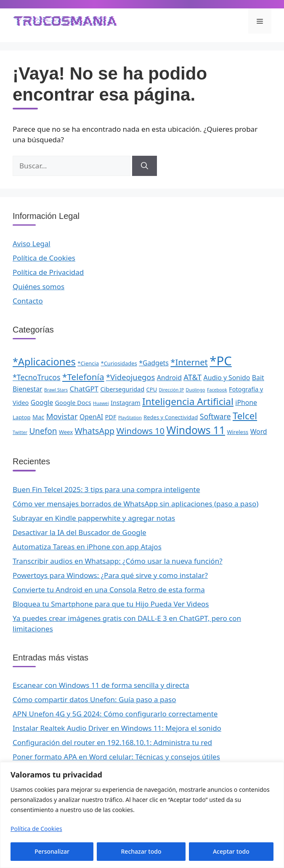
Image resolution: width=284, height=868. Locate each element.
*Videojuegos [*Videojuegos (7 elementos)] (130, 377)
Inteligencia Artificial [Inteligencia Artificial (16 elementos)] (188, 401)
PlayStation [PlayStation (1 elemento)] (130, 418)
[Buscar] (145, 166)
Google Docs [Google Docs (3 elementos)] (73, 402)
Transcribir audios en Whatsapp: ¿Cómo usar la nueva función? (118, 561)
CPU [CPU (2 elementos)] (152, 389)
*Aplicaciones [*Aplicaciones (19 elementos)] (44, 362)
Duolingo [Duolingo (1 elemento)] (196, 390)
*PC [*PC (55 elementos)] (220, 361)
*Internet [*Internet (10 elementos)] (189, 362)
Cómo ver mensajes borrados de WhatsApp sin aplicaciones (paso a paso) (135, 504)
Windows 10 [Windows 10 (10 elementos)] (141, 431)
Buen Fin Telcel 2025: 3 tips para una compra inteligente (106, 489)
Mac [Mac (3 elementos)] (38, 417)
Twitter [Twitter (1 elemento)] (20, 432)
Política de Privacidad (48, 272)
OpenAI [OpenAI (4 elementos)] (91, 417)
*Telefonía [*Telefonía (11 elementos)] (83, 377)
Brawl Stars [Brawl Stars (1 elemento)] (56, 390)
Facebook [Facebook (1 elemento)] (217, 390)
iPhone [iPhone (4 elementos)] (246, 402)
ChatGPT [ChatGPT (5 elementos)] (84, 389)
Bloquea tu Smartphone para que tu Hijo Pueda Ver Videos (111, 604)
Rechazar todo (141, 851)
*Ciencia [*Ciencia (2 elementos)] (88, 363)
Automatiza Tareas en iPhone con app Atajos (87, 547)
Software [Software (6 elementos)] (215, 416)
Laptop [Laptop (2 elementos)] (22, 417)
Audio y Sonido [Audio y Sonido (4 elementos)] (227, 378)
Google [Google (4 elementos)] (42, 402)
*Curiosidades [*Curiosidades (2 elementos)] (119, 363)
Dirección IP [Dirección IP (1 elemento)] (172, 390)
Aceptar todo (231, 851)
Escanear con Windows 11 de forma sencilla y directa (101, 685)
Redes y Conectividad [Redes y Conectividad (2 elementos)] (171, 417)
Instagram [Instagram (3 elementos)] (126, 402)
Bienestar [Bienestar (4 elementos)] (28, 389)
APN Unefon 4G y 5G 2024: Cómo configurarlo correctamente (115, 714)
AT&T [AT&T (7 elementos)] (192, 377)
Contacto (28, 301)
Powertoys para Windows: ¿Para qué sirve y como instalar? (110, 575)
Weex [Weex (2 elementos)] (66, 432)
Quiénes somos (38, 286)
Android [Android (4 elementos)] (169, 378)
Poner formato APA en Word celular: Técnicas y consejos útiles (116, 757)
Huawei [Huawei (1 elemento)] (101, 403)
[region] (142, 815)
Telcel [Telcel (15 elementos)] (245, 416)
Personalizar (52, 851)
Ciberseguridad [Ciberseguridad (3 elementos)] (122, 389)
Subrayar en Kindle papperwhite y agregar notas (94, 518)
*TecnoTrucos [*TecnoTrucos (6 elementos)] (37, 377)
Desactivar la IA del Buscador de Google (80, 532)
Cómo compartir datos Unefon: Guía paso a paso (94, 699)
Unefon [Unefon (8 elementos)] (43, 431)
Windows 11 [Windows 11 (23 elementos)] (196, 430)
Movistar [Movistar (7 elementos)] (62, 416)
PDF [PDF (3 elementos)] (111, 417)
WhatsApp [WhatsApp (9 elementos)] (94, 431)
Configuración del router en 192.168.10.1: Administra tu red (112, 742)
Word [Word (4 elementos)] (259, 431)
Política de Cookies (36, 829)
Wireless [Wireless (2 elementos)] (238, 432)
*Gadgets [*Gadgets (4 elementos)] (154, 363)
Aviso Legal (32, 244)
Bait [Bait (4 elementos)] (258, 378)
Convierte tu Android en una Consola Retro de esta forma (109, 590)
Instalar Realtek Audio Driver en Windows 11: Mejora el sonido (117, 728)
